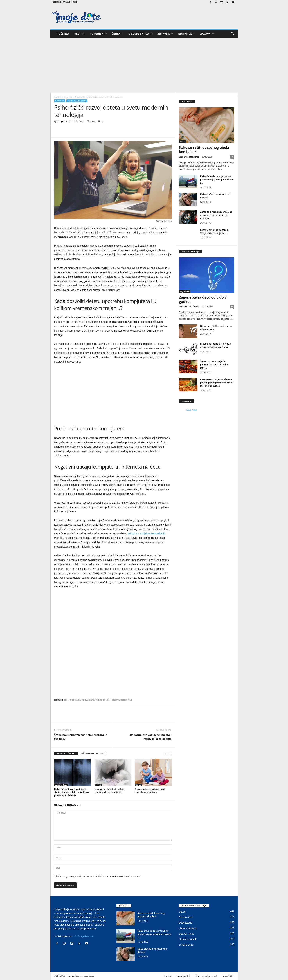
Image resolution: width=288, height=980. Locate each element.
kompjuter (78, 700)
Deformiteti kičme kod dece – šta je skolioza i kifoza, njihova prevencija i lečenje (71, 792)
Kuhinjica (187, 34)
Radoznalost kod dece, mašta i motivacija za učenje (151, 737)
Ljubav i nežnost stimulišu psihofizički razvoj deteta (110, 790)
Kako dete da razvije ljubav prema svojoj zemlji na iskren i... (217, 180)
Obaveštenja (186, 923)
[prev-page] (165, 753)
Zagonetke (185, 291)
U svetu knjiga (140, 34)
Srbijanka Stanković (189, 157)
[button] (232, 34)
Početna (63, 34)
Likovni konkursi (187, 939)
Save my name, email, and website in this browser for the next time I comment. (100, 876)
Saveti (98, 785)
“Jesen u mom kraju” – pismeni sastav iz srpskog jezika (215, 365)
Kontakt (168, 976)
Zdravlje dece (61, 785)
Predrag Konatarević (189, 307)
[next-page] (170, 753)
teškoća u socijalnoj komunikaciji (147, 533)
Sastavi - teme (187, 934)
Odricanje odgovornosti (206, 976)
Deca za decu (186, 917)
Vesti (79, 34)
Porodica (98, 34)
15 (232, 307)
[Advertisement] (144, 65)
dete (68, 700)
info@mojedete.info (83, 936)
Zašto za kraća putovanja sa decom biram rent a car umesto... (216, 215)
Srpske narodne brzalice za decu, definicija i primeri (216, 345)
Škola (118, 34)
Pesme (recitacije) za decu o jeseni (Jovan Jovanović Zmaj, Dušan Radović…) (217, 383)
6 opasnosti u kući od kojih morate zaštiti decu (150, 790)
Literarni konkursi (188, 928)
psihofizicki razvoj (113, 700)
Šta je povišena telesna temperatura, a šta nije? (81, 737)
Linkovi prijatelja (183, 976)
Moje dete (192, 410)
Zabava (207, 34)
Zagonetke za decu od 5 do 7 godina (203, 299)
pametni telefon (94, 700)
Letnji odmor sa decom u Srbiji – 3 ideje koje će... (214, 231)
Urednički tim (228, 976)
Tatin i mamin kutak (77, 101)
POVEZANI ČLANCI (66, 753)
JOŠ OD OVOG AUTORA (92, 753)
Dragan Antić (63, 121)
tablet (128, 700)
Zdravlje (165, 34)
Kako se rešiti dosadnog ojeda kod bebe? (204, 150)
